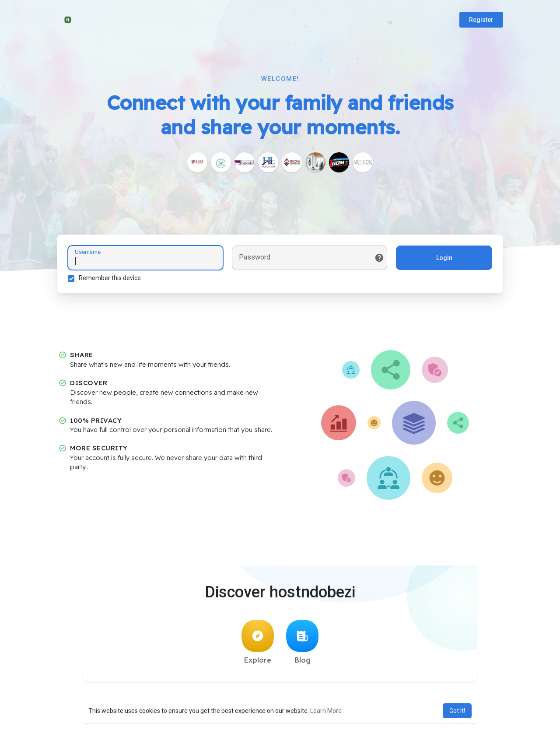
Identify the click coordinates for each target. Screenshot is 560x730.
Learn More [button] (326, 711)
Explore (258, 642)
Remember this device (110, 278)
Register (481, 20)
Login (444, 258)
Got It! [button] (457, 711)
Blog (302, 642)
